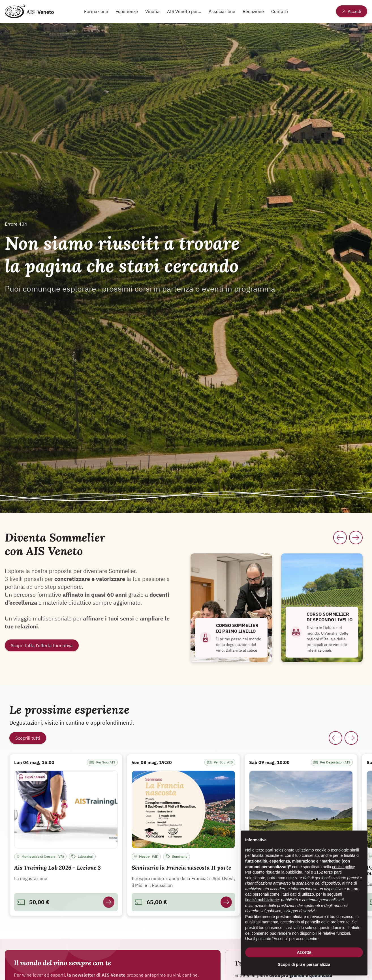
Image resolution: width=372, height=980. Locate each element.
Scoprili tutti (28, 738)
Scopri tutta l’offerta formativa (42, 645)
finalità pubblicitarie (262, 900)
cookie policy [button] (343, 867)
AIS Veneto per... (184, 11)
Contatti (280, 11)
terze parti (333, 872)
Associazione (222, 11)
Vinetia (152, 11)
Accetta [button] (304, 952)
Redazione (253, 11)
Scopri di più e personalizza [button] (304, 964)
